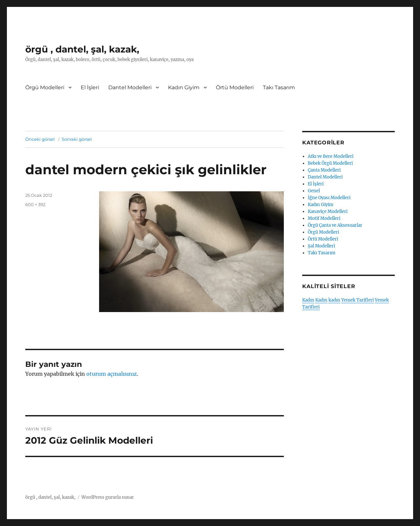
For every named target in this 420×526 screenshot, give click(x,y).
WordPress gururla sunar (108, 497)
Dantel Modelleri (130, 87)
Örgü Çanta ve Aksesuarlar (335, 225)
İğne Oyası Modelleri (329, 198)
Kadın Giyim (184, 87)
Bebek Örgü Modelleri (330, 163)
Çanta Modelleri (324, 170)
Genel (314, 191)
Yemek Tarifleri (357, 300)
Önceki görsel (40, 139)
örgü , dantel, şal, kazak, (82, 49)
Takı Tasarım (279, 87)
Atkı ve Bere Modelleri (331, 156)
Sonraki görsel (77, 139)
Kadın (308, 300)
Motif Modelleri (324, 218)
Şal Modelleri (321, 246)
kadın (334, 300)
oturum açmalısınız (112, 374)
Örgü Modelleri (45, 87)
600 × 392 (35, 204)
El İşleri (90, 87)
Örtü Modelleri (235, 87)
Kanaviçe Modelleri (328, 211)
